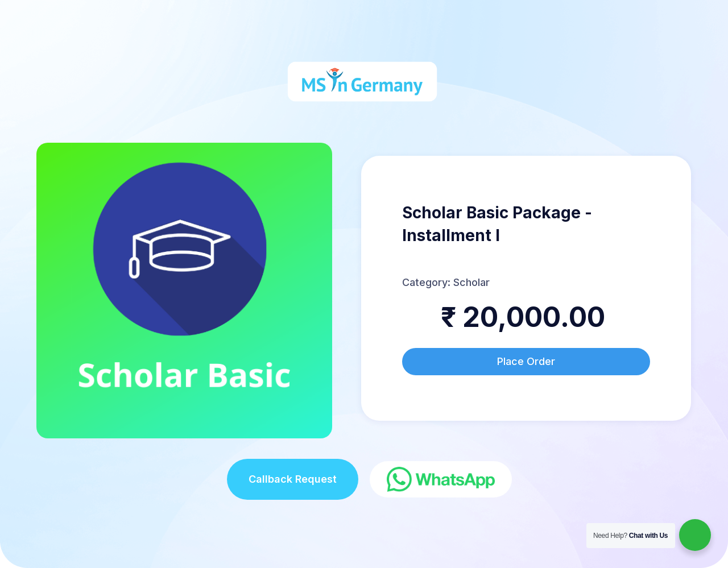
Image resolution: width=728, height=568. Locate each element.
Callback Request (293, 479)
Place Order (526, 361)
